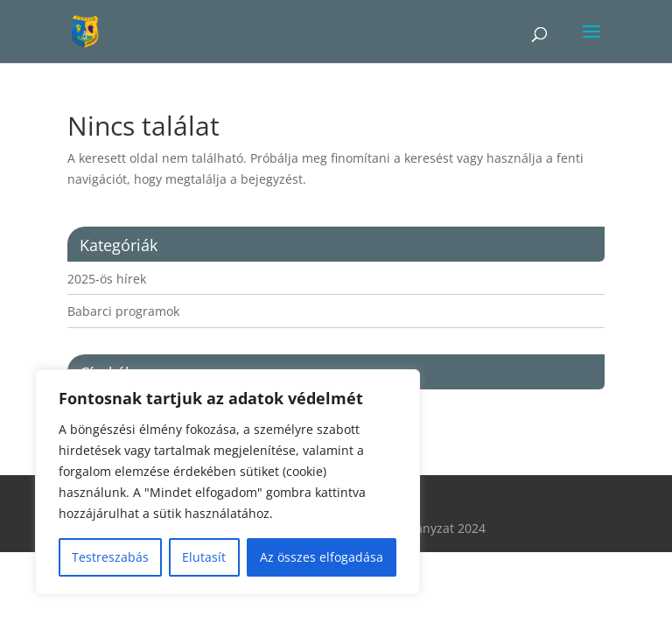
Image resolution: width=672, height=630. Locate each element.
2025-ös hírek (107, 279)
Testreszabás (110, 557)
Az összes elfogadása (322, 557)
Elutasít (204, 557)
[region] (227, 482)
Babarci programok (123, 311)
